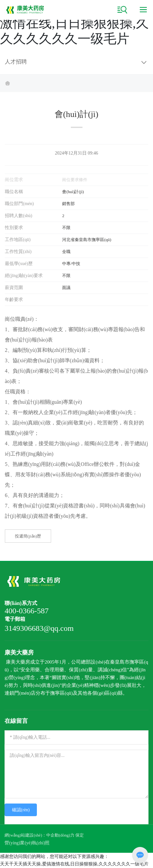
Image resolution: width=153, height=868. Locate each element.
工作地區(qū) (18, 240)
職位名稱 (14, 192)
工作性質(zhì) (18, 252)
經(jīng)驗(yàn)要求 (24, 276)
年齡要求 (14, 300)
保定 (80, 835)
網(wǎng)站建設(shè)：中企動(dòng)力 (39, 835)
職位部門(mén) (19, 204)
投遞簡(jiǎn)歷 (28, 536)
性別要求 (14, 228)
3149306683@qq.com (39, 628)
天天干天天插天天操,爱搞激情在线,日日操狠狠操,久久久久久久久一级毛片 (74, 23)
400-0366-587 (27, 611)
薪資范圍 (14, 288)
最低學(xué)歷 (19, 264)
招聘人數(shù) (19, 216)
